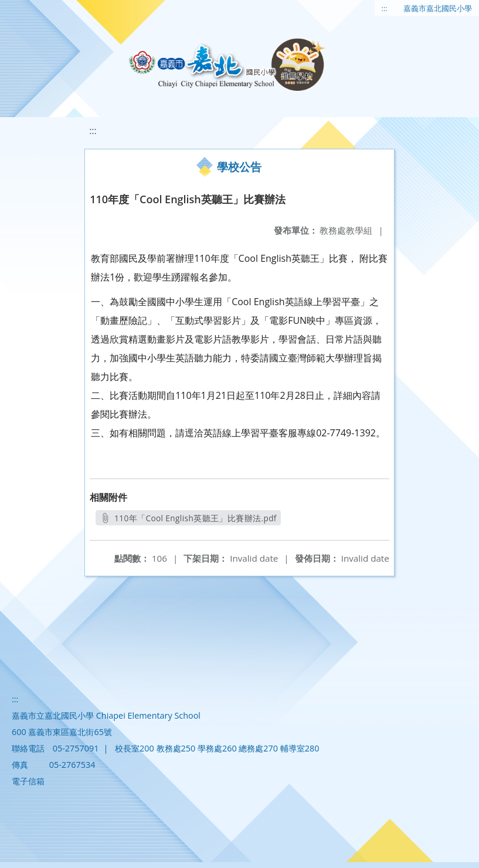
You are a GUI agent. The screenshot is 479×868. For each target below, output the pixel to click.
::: (385, 8)
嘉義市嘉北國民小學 (438, 8)
